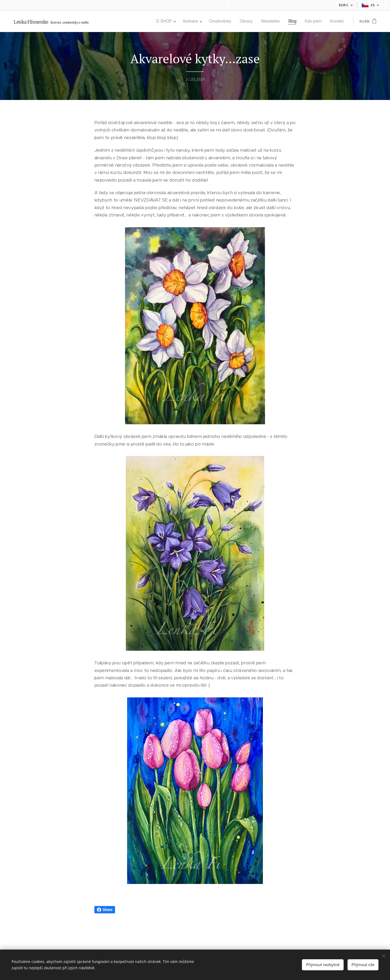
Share (105, 910)
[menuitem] (159, 21)
